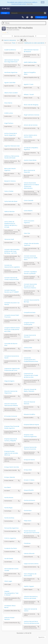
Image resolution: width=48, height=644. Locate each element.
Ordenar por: (8, 43)
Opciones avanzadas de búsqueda (24, 36)
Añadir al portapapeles (19, 53)
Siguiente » (42, 637)
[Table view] (25, 40)
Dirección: (21, 43)
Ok (43, 2)
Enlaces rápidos (32, 17)
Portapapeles (23, 17)
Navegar (5, 13)
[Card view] (22, 40)
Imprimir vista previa (9, 40)
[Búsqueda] (28, 13)
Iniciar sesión (41, 17)
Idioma (27, 17)
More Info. (30, 4)
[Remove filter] (7, 32)
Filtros (6, 23)
